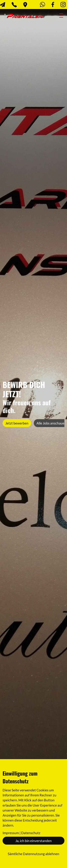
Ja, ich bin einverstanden (33, 841)
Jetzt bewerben (17, 423)
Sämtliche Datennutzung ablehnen (33, 854)
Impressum (11, 833)
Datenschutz (31, 833)
